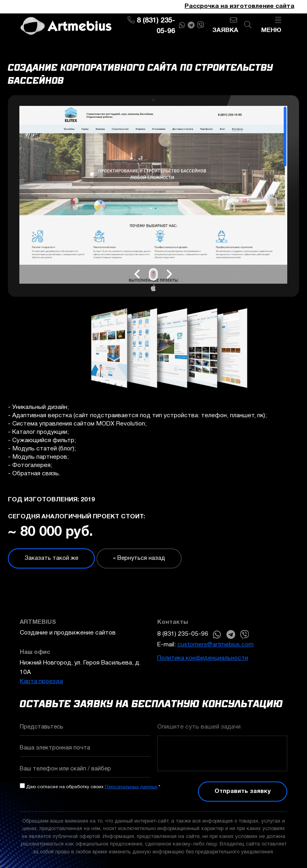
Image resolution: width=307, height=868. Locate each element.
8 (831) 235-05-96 (183, 634)
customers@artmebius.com (216, 645)
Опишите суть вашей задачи (199, 727)
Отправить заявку (243, 791)
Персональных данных (131, 787)
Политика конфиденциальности (203, 658)
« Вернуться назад (139, 558)
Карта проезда (41, 682)
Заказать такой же (51, 558)
